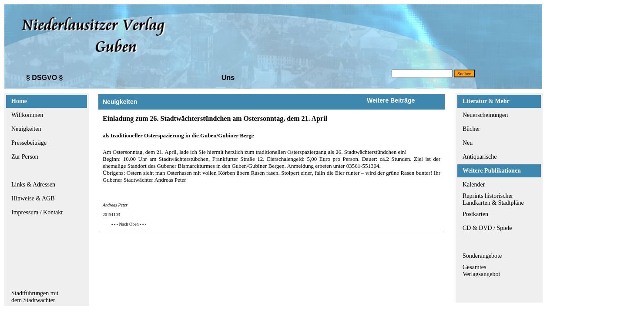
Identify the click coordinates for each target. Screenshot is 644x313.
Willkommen (27, 115)
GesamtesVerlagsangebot (481, 271)
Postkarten (475, 214)
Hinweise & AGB (33, 198)
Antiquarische (480, 157)
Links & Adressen (33, 185)
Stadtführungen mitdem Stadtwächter (35, 297)
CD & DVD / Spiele (487, 228)
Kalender (474, 185)
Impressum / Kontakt (37, 212)
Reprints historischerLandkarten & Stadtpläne (493, 199)
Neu (468, 143)
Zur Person (25, 157)
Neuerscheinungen (485, 115)
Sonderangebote (482, 256)
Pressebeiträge (29, 143)
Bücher (471, 129)
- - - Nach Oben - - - (129, 224)
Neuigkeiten (26, 129)
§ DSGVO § (44, 78)
